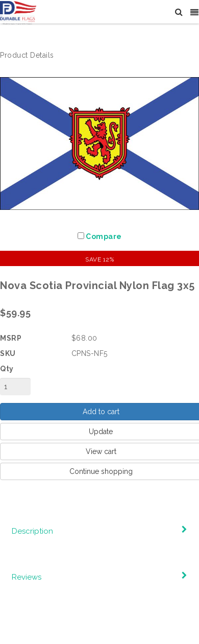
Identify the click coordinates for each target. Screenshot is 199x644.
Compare (104, 236)
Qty (7, 369)
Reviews (27, 577)
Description (32, 531)
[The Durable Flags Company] (18, 12)
